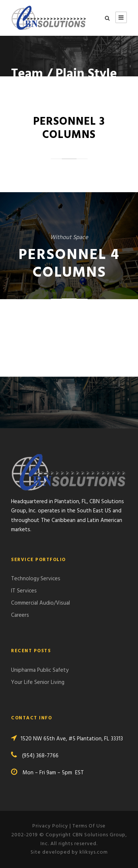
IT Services (24, 591)
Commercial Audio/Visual (40, 603)
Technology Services (36, 579)
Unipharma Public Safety (40, 670)
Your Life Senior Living (38, 682)
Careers (20, 615)
